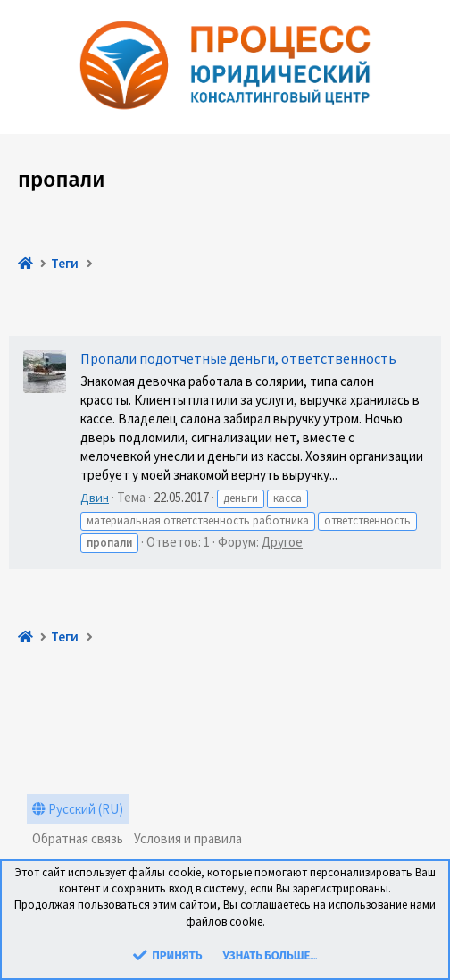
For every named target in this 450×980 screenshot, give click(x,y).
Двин (95, 498)
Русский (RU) (78, 809)
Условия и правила (188, 838)
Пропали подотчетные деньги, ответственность (238, 358)
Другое (282, 542)
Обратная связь (78, 838)
